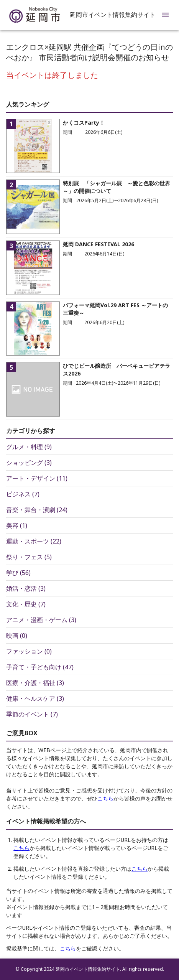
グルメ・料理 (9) (29, 447)
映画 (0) (17, 636)
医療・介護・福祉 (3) (35, 683)
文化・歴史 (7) (26, 604)
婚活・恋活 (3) (26, 588)
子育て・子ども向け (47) (40, 667)
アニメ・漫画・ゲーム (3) (41, 620)
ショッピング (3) (29, 463)
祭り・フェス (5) (29, 557)
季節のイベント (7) (32, 714)
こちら (105, 798)
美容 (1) (17, 525)
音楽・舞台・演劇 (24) (37, 510)
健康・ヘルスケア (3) (35, 698)
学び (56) (18, 573)
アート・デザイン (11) (37, 478)
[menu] (165, 15)
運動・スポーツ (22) (34, 541)
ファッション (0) (29, 651)
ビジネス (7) (23, 494)
